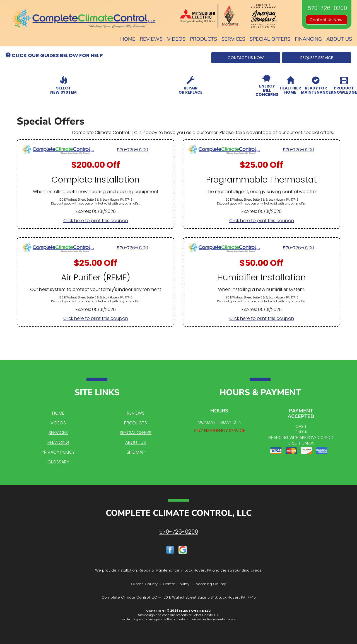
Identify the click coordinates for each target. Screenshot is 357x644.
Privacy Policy (58, 452)
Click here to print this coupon (96, 221)
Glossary (58, 462)
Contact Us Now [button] (327, 20)
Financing (308, 39)
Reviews (151, 39)
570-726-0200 (132, 150)
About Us (339, 39)
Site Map (136, 452)
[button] (246, 58)
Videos (176, 39)
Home (128, 39)
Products (203, 39)
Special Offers (270, 39)
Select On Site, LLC (195, 611)
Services (233, 39)
